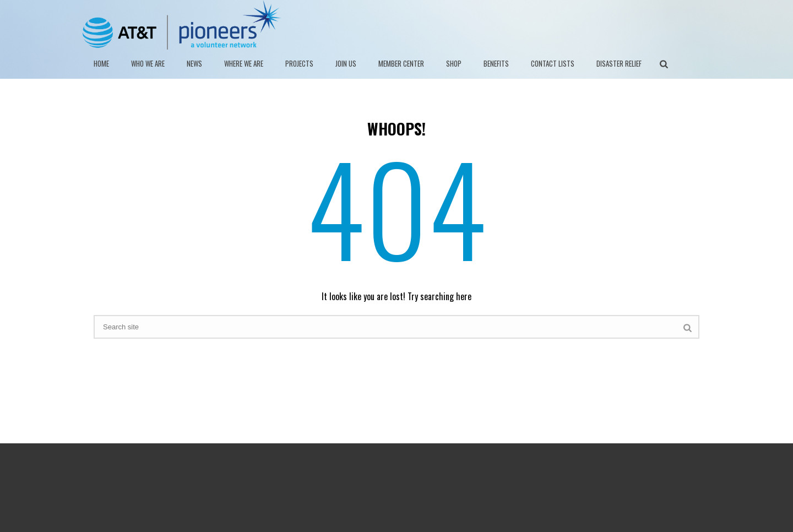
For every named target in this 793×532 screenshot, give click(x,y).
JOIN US (346, 63)
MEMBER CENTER (401, 63)
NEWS (194, 63)
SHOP (454, 63)
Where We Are (244, 63)
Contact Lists (553, 63)
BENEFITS (496, 63)
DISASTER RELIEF (619, 63)
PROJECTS (299, 63)
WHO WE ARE (148, 63)
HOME (101, 63)
